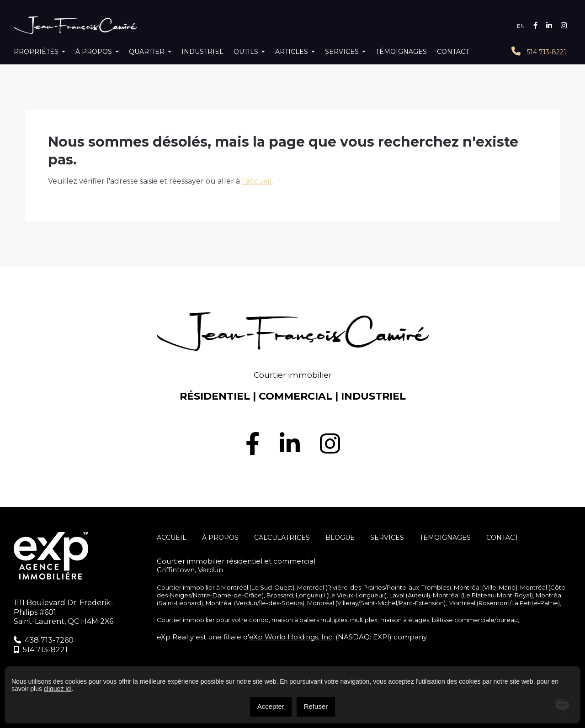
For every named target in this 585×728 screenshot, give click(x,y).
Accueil (172, 538)
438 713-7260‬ (44, 640)
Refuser (316, 706)
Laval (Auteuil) (410, 595)
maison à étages (405, 620)
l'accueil (257, 181)
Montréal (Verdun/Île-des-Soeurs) (255, 603)
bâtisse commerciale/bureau (475, 620)
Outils (246, 52)
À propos (94, 52)
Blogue (340, 538)
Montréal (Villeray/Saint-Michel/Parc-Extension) (376, 603)
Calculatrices (282, 538)
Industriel (202, 52)
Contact (453, 52)
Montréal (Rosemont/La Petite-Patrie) (504, 603)
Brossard (280, 595)
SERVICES (387, 538)
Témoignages (401, 52)
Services (342, 52)
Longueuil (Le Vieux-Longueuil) (341, 595)
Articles (292, 52)
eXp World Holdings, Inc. (291, 637)
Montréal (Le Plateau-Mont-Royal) (483, 595)
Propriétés (36, 52)
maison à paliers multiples (309, 620)
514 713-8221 (539, 51)
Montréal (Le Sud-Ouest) (258, 587)
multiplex (364, 620)
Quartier (147, 52)
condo (259, 620)
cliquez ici (58, 689)
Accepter (271, 706)
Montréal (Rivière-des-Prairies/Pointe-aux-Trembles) (374, 587)
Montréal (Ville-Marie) (486, 587)
